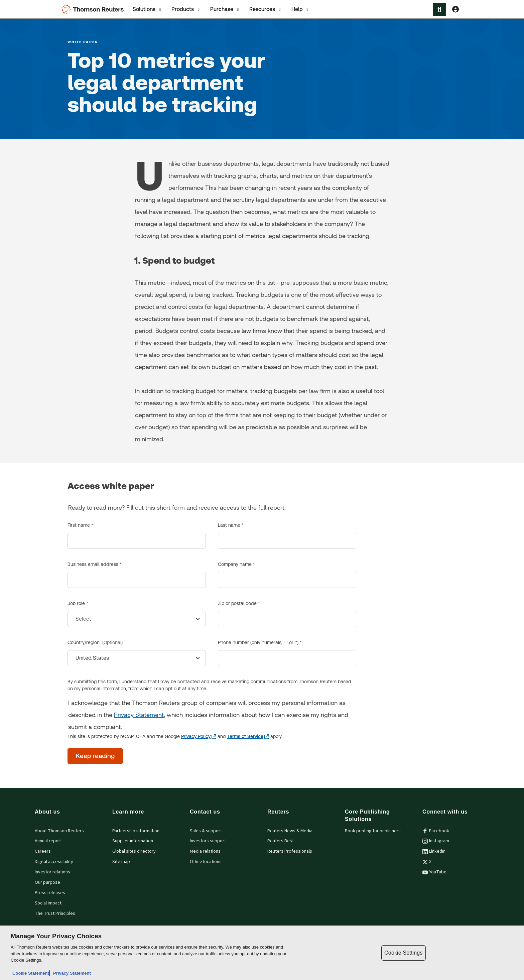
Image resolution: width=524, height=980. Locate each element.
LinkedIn (434, 851)
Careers (43, 851)
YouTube (434, 872)
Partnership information (136, 831)
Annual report (48, 841)
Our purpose (47, 882)
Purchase (225, 9)
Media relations (205, 851)
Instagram (436, 841)
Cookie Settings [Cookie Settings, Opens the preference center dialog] (403, 953)
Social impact (48, 903)
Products (186, 9)
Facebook (436, 831)
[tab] (147, 9)
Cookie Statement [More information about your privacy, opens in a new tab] (31, 973)
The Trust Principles (55, 913)
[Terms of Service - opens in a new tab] (248, 737)
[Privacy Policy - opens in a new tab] (199, 737)
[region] (262, 953)
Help (300, 9)
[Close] (513, 952)
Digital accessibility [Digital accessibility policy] (54, 862)
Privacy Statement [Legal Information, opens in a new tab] (71, 973)
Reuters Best (281, 841)
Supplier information (133, 841)
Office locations (206, 862)
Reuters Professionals (290, 851)
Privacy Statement (139, 715)
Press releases (50, 893)
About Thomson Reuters (59, 831)
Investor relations (52, 872)
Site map (121, 862)
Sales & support (206, 831)
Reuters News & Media (290, 831)
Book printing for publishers (373, 831)
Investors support (208, 841)
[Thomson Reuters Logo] (94, 9)
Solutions (147, 9)
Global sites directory (134, 851)
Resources (266, 9)
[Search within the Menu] (439, 9)
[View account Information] (455, 9)
